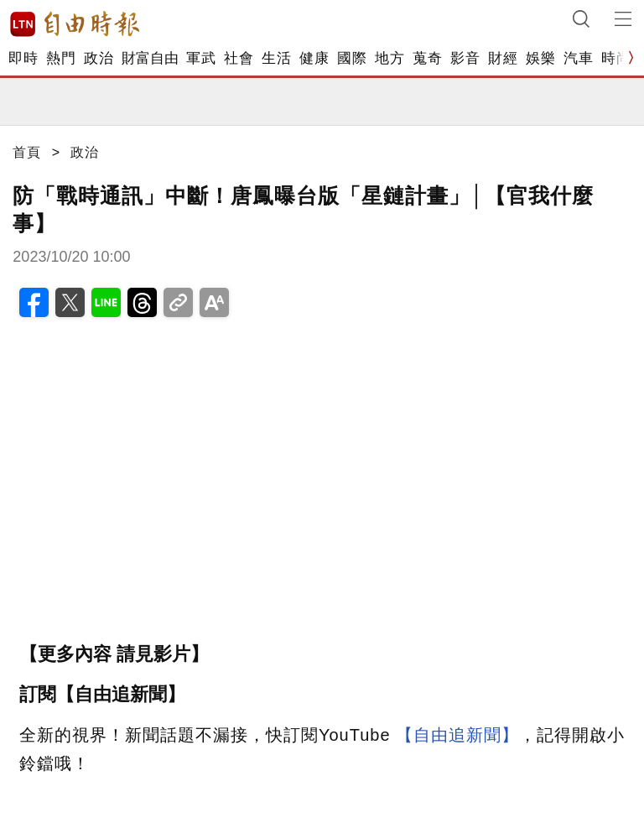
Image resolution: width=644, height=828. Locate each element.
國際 (352, 58)
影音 (465, 58)
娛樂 (540, 58)
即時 (23, 58)
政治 (99, 58)
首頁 (27, 152)
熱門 (61, 58)
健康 (314, 58)
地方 (390, 58)
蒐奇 (427, 58)
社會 (239, 58)
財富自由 (150, 58)
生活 (276, 58)
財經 (503, 58)
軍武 (201, 58)
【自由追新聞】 (457, 735)
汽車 (578, 58)
